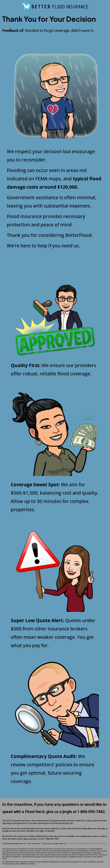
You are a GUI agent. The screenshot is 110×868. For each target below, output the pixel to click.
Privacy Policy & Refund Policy (79, 844)
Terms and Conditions (99, 844)
